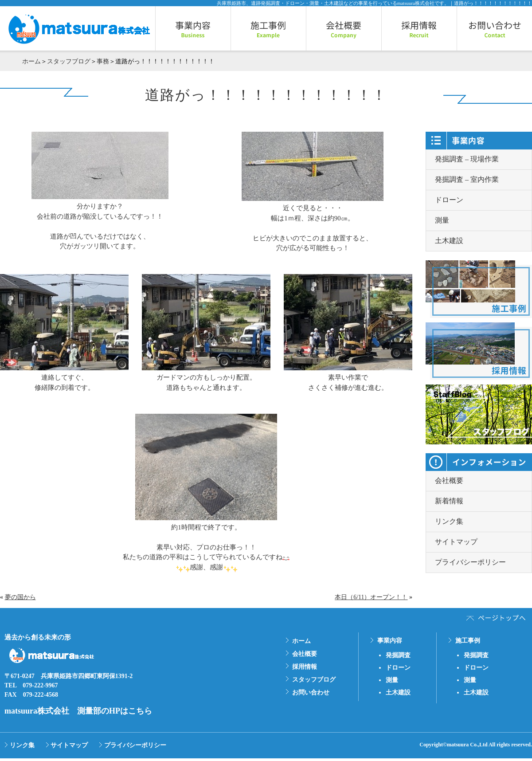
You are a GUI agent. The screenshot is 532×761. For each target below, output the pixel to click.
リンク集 (449, 521)
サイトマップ (456, 542)
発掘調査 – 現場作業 (467, 159)
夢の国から (20, 597)
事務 (103, 61)
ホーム (31, 61)
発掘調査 (398, 655)
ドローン (449, 200)
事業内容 (390, 641)
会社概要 (449, 481)
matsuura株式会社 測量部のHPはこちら (78, 711)
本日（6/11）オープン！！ (371, 597)
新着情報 (449, 501)
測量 (442, 220)
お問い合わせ (311, 692)
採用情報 (305, 667)
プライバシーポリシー (470, 562)
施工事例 (468, 641)
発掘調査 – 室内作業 (467, 179)
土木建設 (449, 241)
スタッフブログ (69, 61)
